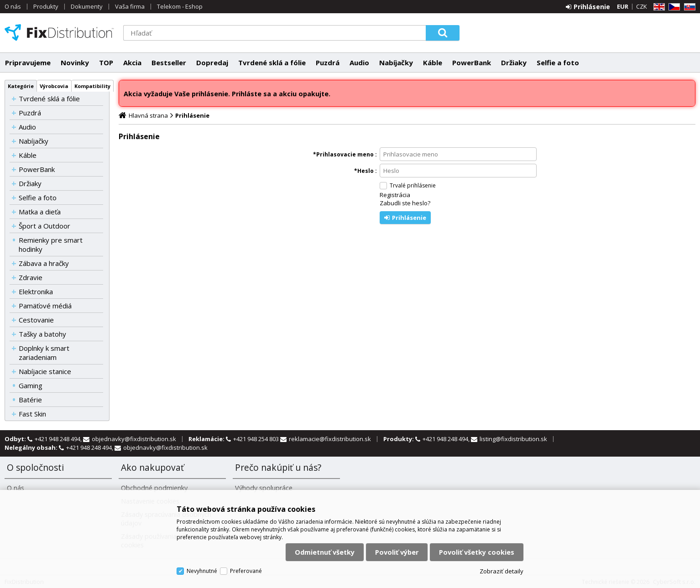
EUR (623, 6)
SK (688, 7)
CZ (673, 7)
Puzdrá (328, 62)
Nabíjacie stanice (45, 371)
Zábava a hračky (44, 263)
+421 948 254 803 (257, 439)
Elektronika (36, 291)
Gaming (31, 385)
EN (658, 7)
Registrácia (395, 195)
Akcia (132, 62)
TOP (106, 62)
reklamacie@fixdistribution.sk (330, 439)
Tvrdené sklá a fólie (272, 62)
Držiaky (514, 62)
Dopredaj (212, 62)
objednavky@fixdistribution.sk (134, 439)
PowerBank (472, 62)
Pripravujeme (28, 62)
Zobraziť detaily (501, 571)
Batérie (30, 400)
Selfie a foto (558, 62)
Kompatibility (92, 86)
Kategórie (21, 86)
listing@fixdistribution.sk (513, 439)
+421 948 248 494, (59, 439)
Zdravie (31, 277)
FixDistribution (59, 32)
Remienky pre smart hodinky (51, 245)
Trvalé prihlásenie (413, 185)
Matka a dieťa (40, 212)
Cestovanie (36, 320)
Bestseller (169, 62)
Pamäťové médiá (45, 306)
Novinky (75, 62)
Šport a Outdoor (44, 226)
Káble (433, 62)
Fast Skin (32, 414)
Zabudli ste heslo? (405, 203)
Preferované (246, 571)
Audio (359, 62)
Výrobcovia (54, 86)
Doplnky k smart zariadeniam (44, 353)
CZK (642, 6)
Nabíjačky (396, 62)
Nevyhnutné (202, 571)
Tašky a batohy (42, 334)
